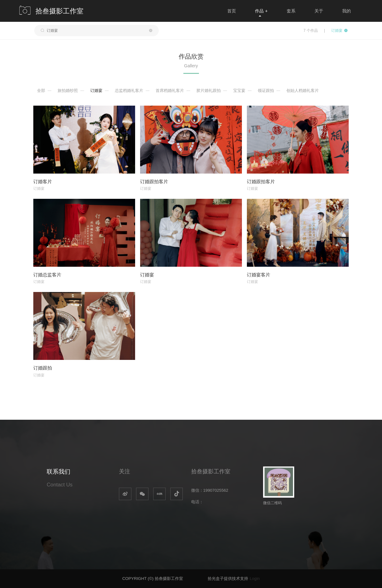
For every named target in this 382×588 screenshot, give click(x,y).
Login (255, 578)
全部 (41, 91)
